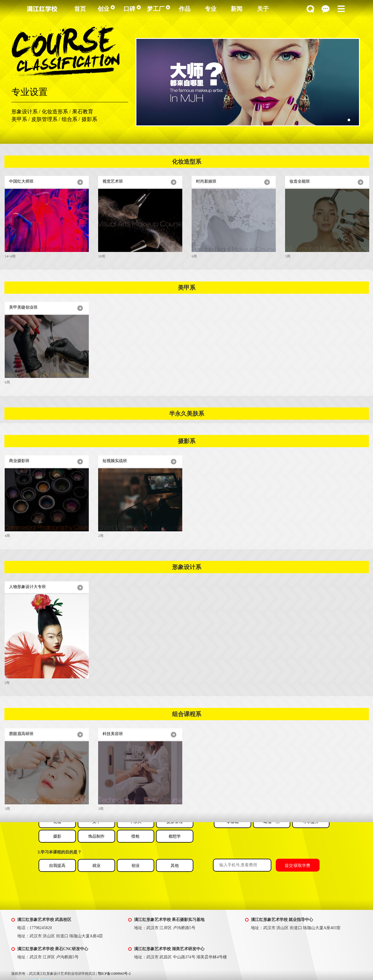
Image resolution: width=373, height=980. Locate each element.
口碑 (132, 9)
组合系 (70, 119)
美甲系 (19, 119)
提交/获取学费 (298, 866)
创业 (106, 9)
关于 (263, 9)
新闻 (237, 9)
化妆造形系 (55, 112)
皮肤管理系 (44, 119)
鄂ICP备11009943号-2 (114, 974)
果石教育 (83, 112)
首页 (80, 9)
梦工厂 (158, 9)
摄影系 (89, 119)
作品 (185, 9)
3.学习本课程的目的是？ (60, 852)
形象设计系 (25, 112)
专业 (211, 9)
